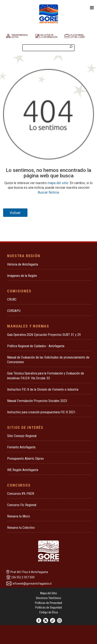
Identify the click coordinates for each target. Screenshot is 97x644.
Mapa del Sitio (49, 593)
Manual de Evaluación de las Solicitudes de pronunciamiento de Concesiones (48, 360)
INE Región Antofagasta (23, 470)
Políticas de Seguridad (48, 607)
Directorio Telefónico (49, 598)
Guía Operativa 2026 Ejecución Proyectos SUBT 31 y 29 (44, 335)
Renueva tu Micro (19, 516)
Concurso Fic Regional (22, 505)
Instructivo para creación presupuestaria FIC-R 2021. (42, 412)
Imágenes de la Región (22, 276)
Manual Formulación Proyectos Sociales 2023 (37, 401)
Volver (15, 213)
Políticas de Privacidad (48, 603)
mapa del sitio (58, 183)
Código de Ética (48, 612)
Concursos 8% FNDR (21, 494)
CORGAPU (14, 311)
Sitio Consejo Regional (22, 436)
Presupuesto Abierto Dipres (25, 459)
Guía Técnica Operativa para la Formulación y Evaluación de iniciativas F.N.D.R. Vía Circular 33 (46, 376)
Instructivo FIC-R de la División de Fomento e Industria (43, 389)
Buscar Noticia (48, 192)
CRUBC (12, 299)
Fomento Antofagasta (21, 447)
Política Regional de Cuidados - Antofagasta (36, 346)
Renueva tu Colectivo (21, 528)
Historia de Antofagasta (23, 264)
